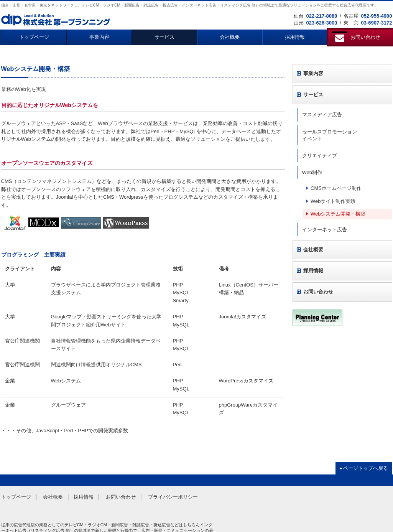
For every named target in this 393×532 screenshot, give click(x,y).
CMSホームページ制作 (334, 188)
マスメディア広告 (322, 114)
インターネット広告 (325, 230)
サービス (164, 37)
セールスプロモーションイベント (330, 135)
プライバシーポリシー (173, 497)
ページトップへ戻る (364, 468)
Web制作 (312, 172)
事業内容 (99, 37)
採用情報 (295, 37)
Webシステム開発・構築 (336, 214)
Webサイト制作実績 (331, 201)
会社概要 (230, 37)
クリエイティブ (320, 156)
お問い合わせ (315, 292)
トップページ (34, 37)
